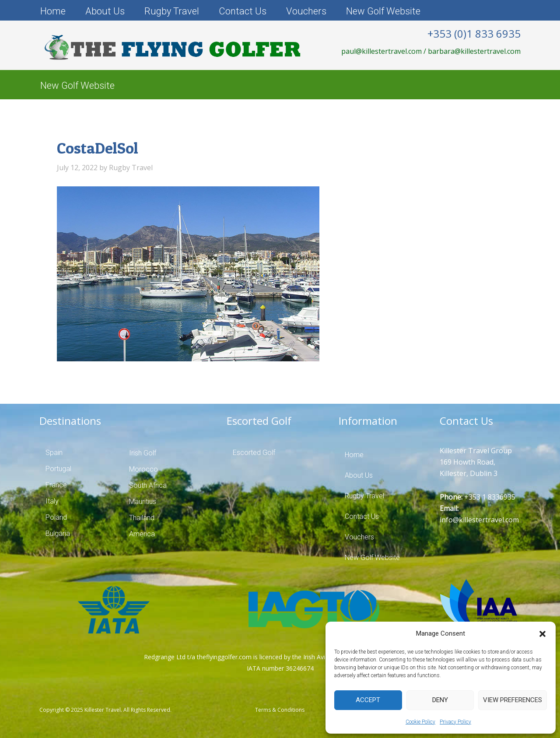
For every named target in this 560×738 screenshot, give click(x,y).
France (56, 485)
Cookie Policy (420, 722)
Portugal (58, 469)
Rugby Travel (172, 11)
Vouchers (306, 11)
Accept (368, 700)
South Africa (148, 485)
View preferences (513, 700)
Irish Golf (143, 453)
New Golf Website (383, 11)
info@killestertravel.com (479, 520)
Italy (52, 501)
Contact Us (243, 11)
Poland (56, 517)
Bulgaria (58, 533)
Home (53, 11)
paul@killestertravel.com (381, 51)
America (142, 534)
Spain (54, 453)
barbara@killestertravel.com (474, 51)
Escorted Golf (254, 453)
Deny (440, 700)
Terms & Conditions (280, 710)
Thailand (142, 518)
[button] (542, 634)
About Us (105, 11)
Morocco (143, 469)
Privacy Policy (455, 722)
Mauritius (143, 502)
